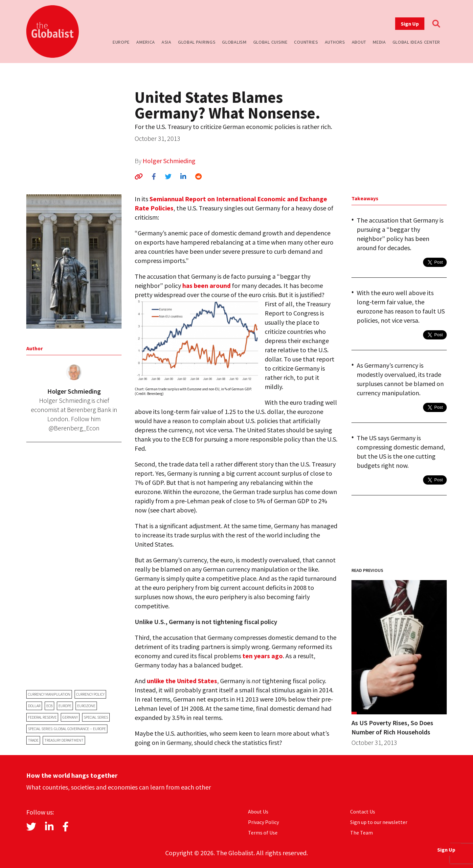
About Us (258, 812)
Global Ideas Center (416, 42)
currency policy (90, 694)
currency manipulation (49, 694)
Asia (167, 42)
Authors (335, 42)
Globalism (234, 42)
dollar (34, 706)
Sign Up (410, 24)
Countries (306, 42)
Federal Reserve (42, 717)
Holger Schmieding (169, 161)
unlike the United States (182, 681)
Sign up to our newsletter (379, 822)
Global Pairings (197, 42)
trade (33, 740)
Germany (70, 717)
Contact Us (363, 812)
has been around (206, 285)
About (359, 42)
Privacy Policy (263, 822)
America (146, 42)
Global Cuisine (270, 42)
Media (379, 42)
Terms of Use (263, 833)
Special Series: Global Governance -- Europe (67, 729)
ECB (49, 706)
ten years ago (263, 656)
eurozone (86, 706)
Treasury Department (64, 740)
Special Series (96, 717)
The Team (361, 833)
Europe (121, 42)
